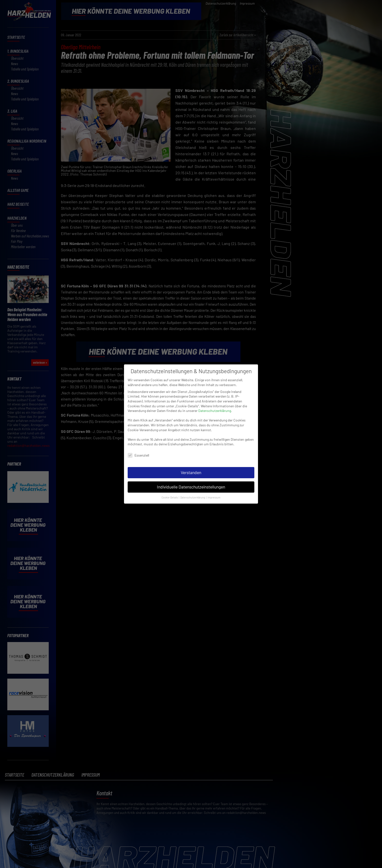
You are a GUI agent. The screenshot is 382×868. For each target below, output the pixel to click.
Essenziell (138, 454)
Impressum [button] (214, 497)
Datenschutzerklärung (215, 410)
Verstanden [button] (191, 472)
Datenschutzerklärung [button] (193, 497)
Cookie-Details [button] (170, 497)
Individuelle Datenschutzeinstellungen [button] (191, 486)
